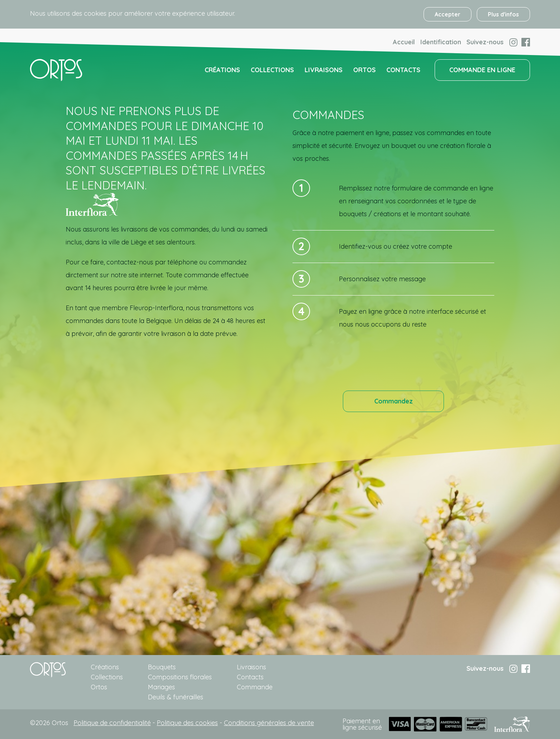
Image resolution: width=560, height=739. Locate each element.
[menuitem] (56, 70)
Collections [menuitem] (272, 70)
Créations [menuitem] (222, 70)
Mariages (161, 687)
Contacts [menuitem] (403, 70)
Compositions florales (180, 677)
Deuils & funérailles (176, 697)
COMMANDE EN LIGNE (482, 70)
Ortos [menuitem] (364, 70)
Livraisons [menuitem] (324, 70)
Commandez (394, 401)
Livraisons (251, 667)
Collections (107, 677)
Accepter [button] (447, 14)
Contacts (250, 677)
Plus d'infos (503, 14)
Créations (105, 667)
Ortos (99, 687)
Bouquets (162, 667)
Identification (441, 42)
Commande (255, 687)
